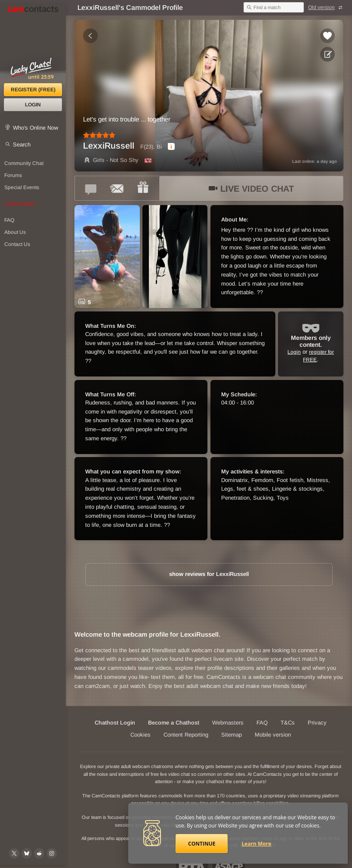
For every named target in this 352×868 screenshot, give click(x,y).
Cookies (140, 735)
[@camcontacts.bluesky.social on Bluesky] (27, 853)
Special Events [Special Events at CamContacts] (22, 187)
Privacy (317, 723)
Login (33, 105)
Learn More (257, 844)
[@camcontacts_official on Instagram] (52, 853)
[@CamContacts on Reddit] (39, 853)
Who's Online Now (36, 128)
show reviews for (209, 574)
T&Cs (288, 723)
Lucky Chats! (19, 204)
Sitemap (232, 735)
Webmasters (228, 723)
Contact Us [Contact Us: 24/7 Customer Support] (17, 244)
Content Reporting (186, 735)
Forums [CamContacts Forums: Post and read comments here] (13, 175)
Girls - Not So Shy (111, 160)
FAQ (262, 723)
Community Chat (24, 163)
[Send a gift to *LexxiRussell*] (143, 188)
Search (22, 145)
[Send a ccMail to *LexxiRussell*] (117, 188)
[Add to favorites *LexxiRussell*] (327, 36)
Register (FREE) (33, 90)
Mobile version (273, 735)
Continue (202, 844)
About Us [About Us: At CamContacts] (15, 232)
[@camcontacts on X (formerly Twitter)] (14, 853)
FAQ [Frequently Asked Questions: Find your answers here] (9, 220)
